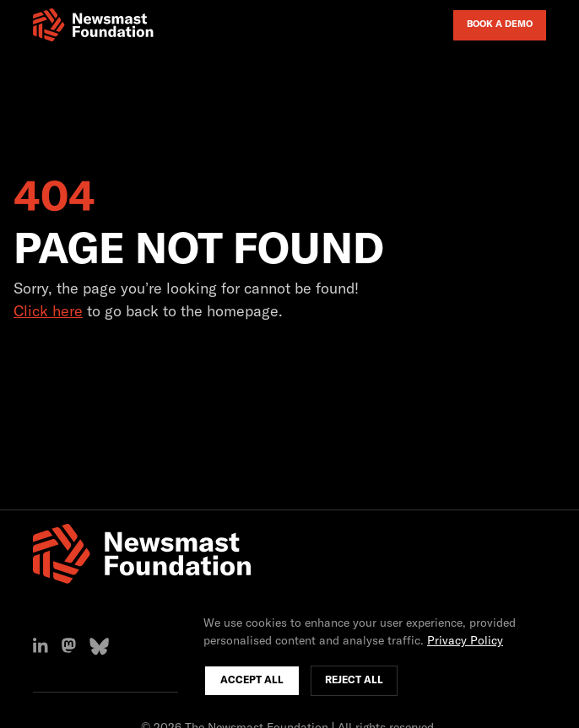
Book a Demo (500, 24)
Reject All (354, 681)
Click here (48, 312)
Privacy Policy (465, 641)
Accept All (252, 681)
